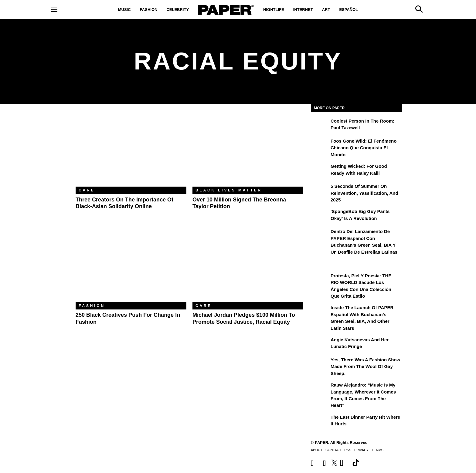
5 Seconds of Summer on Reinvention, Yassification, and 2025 (364, 193)
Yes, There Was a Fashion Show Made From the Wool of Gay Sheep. (365, 367)
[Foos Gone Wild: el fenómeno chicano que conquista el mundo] (320, 145)
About (317, 450)
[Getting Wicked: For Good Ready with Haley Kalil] (320, 171)
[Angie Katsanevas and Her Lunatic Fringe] (320, 344)
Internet (303, 10)
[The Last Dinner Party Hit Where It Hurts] (320, 421)
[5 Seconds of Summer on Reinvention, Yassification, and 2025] (320, 191)
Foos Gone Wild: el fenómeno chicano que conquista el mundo (364, 148)
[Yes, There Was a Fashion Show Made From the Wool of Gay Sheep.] (320, 364)
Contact (333, 450)
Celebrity (178, 10)
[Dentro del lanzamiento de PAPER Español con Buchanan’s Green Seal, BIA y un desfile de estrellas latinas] (320, 236)
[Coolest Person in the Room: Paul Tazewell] (320, 125)
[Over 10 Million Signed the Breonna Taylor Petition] (248, 150)
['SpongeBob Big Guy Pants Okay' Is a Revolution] (320, 216)
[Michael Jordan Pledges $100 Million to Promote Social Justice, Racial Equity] (248, 265)
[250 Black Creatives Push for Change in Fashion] (131, 265)
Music (124, 10)
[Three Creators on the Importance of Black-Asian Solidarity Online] (131, 150)
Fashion (149, 10)
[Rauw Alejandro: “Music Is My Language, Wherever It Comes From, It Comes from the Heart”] (320, 389)
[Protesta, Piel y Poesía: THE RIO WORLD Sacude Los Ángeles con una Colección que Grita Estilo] (320, 280)
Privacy (361, 450)
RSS (348, 450)
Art (326, 10)
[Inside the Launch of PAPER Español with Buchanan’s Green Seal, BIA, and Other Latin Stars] (320, 312)
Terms (377, 450)
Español (348, 10)
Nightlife (274, 10)
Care (87, 190)
